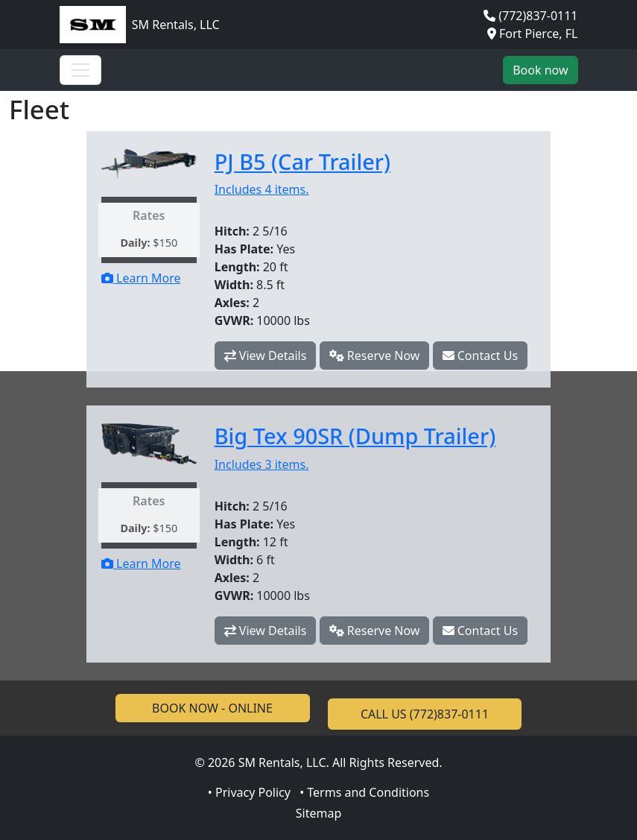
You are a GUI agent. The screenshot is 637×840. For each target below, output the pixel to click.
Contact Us (481, 356)
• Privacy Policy (249, 792)
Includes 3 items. (262, 464)
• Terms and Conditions (364, 792)
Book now (540, 70)
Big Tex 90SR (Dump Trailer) (355, 436)
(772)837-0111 (538, 16)
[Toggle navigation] (80, 70)
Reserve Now (375, 356)
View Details (266, 356)
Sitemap (319, 813)
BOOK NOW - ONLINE (212, 708)
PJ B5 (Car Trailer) (302, 161)
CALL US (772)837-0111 (425, 714)
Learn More (141, 278)
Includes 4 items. (262, 189)
